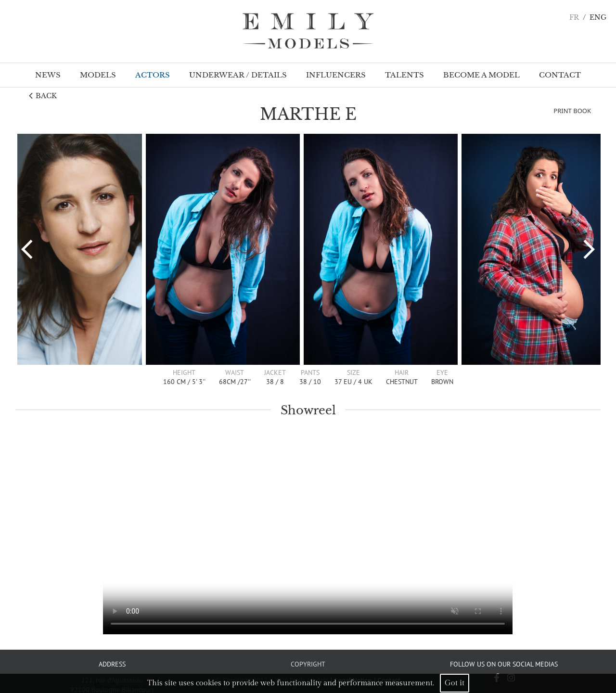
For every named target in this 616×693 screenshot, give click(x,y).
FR (574, 18)
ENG (598, 18)
